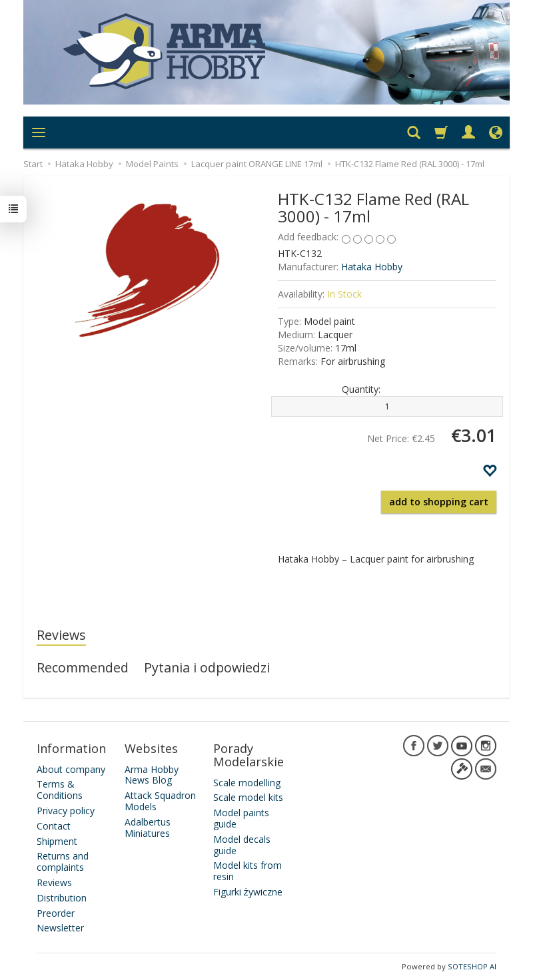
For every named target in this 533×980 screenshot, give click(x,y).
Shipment (57, 841)
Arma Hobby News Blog (152, 774)
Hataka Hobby (372, 267)
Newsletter (60, 928)
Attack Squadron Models (160, 801)
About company (71, 769)
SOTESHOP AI (472, 966)
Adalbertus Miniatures (148, 828)
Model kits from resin (248, 871)
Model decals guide (242, 845)
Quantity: (361, 389)
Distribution (62, 898)
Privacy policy (66, 811)
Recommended (83, 667)
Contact (54, 826)
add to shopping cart (439, 502)
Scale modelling (247, 782)
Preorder (56, 912)
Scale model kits (248, 797)
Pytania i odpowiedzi (207, 667)
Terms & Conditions (60, 790)
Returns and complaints (63, 861)
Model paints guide (241, 818)
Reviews (61, 635)
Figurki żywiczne (248, 892)
